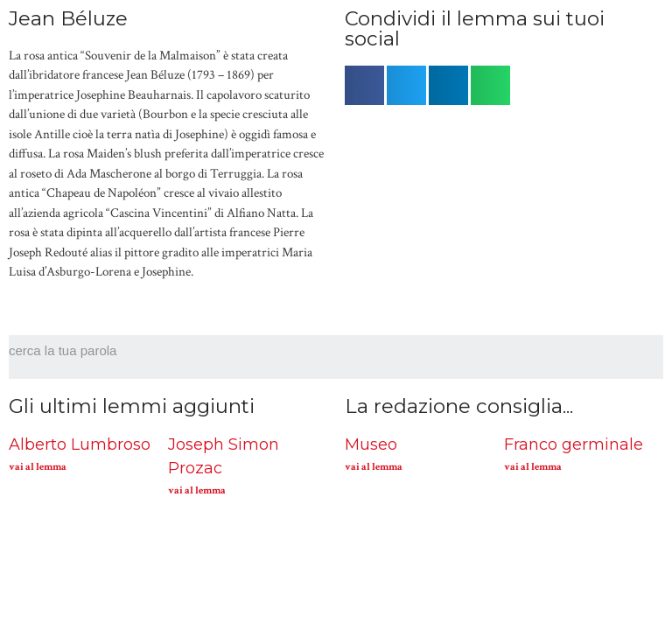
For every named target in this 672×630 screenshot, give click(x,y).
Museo (371, 444)
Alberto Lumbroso (80, 444)
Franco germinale (574, 444)
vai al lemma (38, 467)
